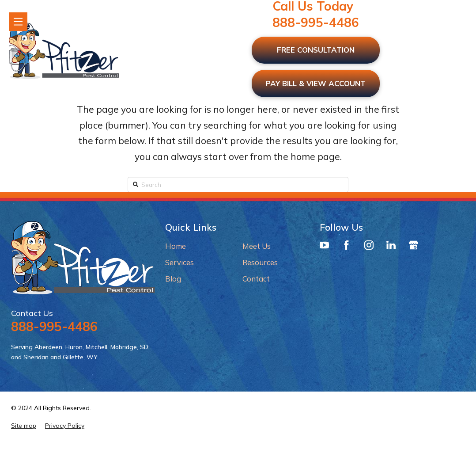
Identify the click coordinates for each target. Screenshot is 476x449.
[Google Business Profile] (414, 247)
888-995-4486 (316, 22)
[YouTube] (324, 247)
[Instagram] (369, 247)
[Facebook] (346, 247)
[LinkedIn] (391, 247)
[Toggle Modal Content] (18, 22)
